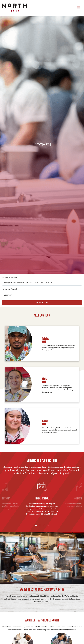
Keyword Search (10, 278)
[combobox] (42, 283)
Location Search (10, 289)
